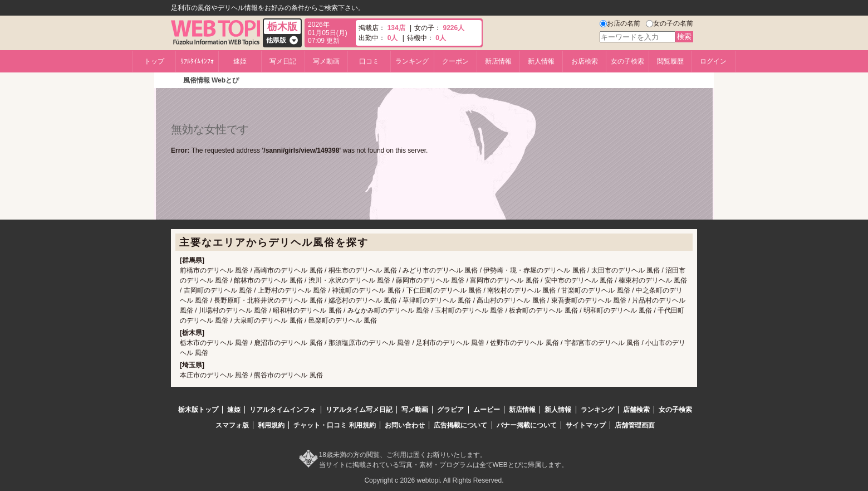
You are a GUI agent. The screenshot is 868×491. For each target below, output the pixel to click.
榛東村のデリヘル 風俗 (653, 280)
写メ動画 (326, 61)
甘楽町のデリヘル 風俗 (595, 290)
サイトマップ (586, 425)
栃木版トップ (198, 410)
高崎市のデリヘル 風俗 (288, 270)
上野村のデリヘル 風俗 (292, 290)
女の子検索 (627, 61)
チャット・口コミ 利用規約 (334, 425)
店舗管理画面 (635, 425)
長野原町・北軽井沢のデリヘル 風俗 (268, 300)
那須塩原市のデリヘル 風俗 (369, 343)
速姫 (240, 61)
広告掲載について (460, 425)
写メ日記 (283, 61)
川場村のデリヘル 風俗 (233, 310)
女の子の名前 (673, 23)
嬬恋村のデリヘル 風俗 (363, 300)
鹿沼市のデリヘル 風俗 (288, 343)
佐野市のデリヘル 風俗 (524, 343)
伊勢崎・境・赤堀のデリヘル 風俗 (534, 270)
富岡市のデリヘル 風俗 (504, 280)
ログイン (713, 61)
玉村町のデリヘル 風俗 (469, 310)
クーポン (455, 61)
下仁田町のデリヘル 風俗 (444, 290)
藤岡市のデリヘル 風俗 (430, 280)
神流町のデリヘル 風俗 (366, 290)
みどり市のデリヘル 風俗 (440, 270)
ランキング (412, 61)
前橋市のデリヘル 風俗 (214, 270)
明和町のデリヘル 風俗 (618, 310)
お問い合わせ (405, 425)
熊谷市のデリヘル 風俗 (288, 375)
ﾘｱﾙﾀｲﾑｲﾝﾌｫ (197, 61)
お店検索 (585, 61)
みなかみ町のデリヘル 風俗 (388, 310)
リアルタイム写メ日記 (359, 410)
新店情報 (498, 61)
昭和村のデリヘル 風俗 (307, 310)
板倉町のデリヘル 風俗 (543, 310)
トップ (154, 61)
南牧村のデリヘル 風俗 (521, 290)
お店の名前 (624, 23)
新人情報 (541, 61)
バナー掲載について (527, 425)
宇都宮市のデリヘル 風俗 (602, 343)
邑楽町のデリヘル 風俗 (343, 320)
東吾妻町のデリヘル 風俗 (589, 300)
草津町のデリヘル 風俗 (437, 300)
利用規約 (271, 425)
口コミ (369, 61)
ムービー (487, 410)
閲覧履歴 (670, 61)
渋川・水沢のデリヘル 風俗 (349, 280)
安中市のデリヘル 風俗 (579, 280)
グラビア (450, 410)
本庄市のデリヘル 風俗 (214, 375)
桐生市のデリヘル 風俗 (363, 270)
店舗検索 (636, 410)
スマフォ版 (232, 425)
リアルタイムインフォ (283, 410)
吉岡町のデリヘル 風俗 (218, 290)
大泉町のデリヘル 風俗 (268, 320)
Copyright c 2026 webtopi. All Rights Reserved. (434, 480)
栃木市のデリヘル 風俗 (214, 343)
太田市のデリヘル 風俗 (626, 270)
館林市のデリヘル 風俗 (268, 280)
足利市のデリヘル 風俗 (450, 343)
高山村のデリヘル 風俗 (511, 300)
